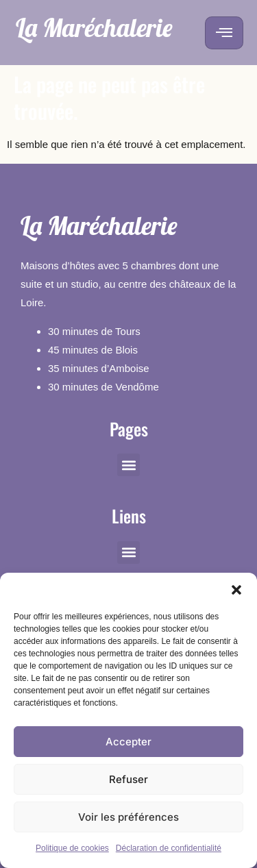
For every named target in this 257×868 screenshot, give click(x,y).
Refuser (128, 779)
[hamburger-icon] (224, 33)
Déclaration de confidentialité (169, 848)
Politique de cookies (72, 848)
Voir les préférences (128, 817)
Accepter (128, 742)
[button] (236, 590)
